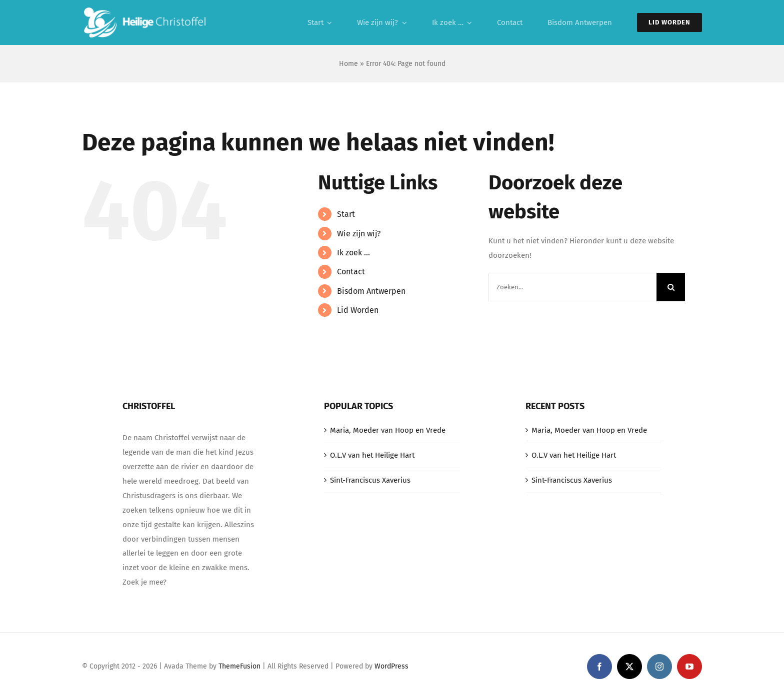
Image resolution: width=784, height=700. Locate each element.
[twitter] (629, 667)
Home (348, 64)
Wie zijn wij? (359, 234)
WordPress (391, 666)
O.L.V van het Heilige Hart (372, 455)
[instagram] (659, 667)
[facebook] (599, 667)
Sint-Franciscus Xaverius (370, 480)
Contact (351, 272)
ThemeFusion (239, 666)
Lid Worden (358, 310)
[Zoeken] (671, 287)
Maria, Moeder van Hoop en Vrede (388, 430)
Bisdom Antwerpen (371, 291)
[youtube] (689, 667)
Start (346, 214)
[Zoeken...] (572, 287)
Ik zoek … (353, 253)
